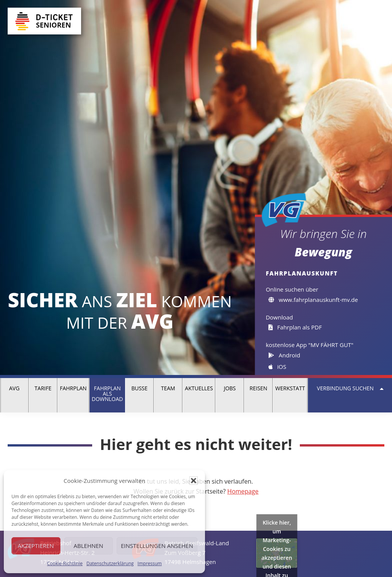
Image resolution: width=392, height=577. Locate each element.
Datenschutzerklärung (110, 563)
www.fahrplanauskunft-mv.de (313, 300)
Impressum (150, 563)
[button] (194, 481)
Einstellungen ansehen (157, 546)
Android (284, 355)
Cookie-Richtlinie (65, 563)
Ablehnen (89, 546)
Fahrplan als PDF (295, 327)
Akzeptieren (36, 546)
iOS (277, 367)
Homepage (243, 491)
